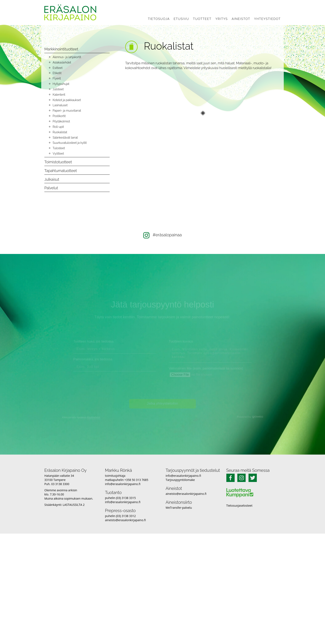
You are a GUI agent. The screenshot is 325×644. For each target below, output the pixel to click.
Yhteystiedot (267, 19)
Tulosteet (59, 148)
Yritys (222, 19)
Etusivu (181, 19)
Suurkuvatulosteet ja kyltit (70, 143)
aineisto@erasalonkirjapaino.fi (126, 520)
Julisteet (58, 89)
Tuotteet (202, 19)
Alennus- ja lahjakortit (67, 57)
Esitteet (58, 68)
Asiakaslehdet (62, 62)
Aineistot (241, 19)
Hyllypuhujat (61, 84)
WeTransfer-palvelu (179, 508)
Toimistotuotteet (58, 162)
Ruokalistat (60, 132)
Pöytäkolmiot (61, 121)
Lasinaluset (60, 105)
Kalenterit (59, 95)
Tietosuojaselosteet (239, 506)
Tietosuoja (159, 19)
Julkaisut (52, 179)
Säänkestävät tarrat (65, 138)
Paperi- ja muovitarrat (67, 111)
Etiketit (57, 73)
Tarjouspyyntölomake (180, 480)
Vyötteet (58, 154)
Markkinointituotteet (61, 49)
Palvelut (51, 188)
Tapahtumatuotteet (61, 171)
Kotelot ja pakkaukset (67, 100)
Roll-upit (58, 127)
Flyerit (57, 78)
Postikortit (59, 116)
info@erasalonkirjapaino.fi (123, 484)
